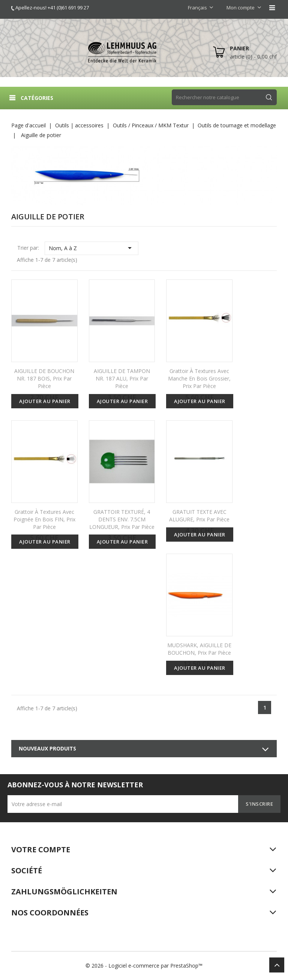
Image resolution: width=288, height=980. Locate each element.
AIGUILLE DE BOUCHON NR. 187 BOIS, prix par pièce (44, 378)
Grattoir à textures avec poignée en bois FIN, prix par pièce (44, 519)
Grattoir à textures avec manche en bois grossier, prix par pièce (199, 378)
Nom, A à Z (92, 248)
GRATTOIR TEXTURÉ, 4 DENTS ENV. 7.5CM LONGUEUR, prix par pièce (122, 519)
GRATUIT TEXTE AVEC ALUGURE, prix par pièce (199, 516)
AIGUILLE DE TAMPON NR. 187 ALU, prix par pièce (122, 378)
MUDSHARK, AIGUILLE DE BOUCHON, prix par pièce (199, 649)
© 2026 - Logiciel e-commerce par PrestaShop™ (144, 966)
